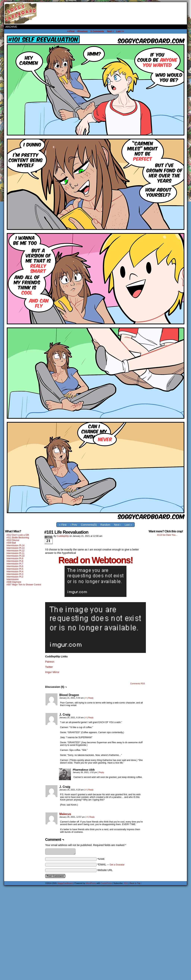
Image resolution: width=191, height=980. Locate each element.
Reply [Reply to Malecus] (92, 817)
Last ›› (129, 525)
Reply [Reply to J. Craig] (91, 717)
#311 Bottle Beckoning (18, 538)
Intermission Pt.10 (15, 556)
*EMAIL (111, 864)
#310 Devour (13, 540)
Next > (110, 31)
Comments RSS (138, 683)
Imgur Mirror (52, 672)
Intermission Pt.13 (15, 548)
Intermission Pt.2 (15, 577)
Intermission (13, 579)
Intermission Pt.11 (15, 553)
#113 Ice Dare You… (167, 535)
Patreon (50, 662)
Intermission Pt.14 (15, 545)
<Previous (82, 31)
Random (105, 525)
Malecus (65, 814)
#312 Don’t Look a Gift (18, 535)
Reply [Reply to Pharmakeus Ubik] (101, 772)
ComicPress (106, 883)
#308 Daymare (14, 582)
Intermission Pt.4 (15, 572)
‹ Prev (74, 525)
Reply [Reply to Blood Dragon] (91, 698)
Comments (97, 31)
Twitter (49, 667)
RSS (126, 883)
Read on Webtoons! (96, 560)
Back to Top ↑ (136, 883)
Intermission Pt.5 (15, 569)
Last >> (120, 31)
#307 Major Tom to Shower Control (24, 585)
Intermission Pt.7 (15, 564)
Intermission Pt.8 (15, 561)
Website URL (105, 870)
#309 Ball (11, 543)
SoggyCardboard (21, 13)
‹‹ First (63, 525)
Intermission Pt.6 (15, 566)
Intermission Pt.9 (15, 558)
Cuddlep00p (63, 536)
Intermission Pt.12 (15, 551)
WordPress (91, 883)
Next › (117, 525)
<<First (71, 31)
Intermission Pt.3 (15, 574)
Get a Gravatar (117, 865)
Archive (11, 27)
